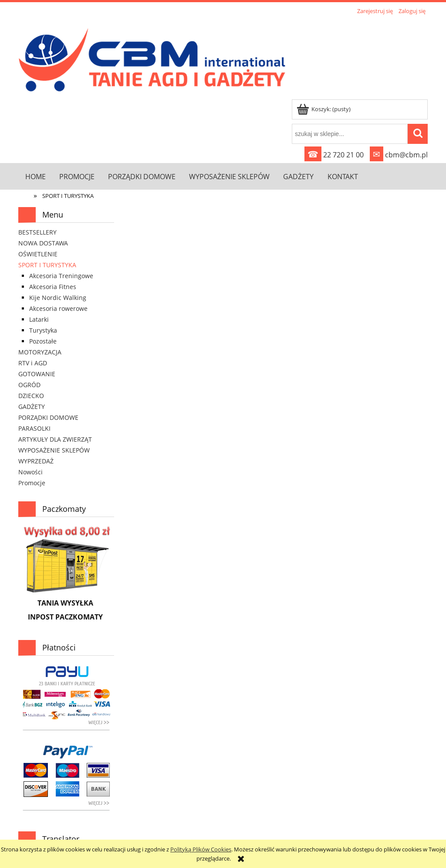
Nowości (30, 472)
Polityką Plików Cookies (201, 849)
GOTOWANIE (37, 374)
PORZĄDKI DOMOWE (48, 417)
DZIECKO (31, 396)
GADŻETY (32, 407)
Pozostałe (43, 341)
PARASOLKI (34, 428)
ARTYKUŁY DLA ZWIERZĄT (55, 439)
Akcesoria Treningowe (61, 276)
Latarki (39, 319)
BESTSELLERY (37, 232)
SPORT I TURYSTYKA (47, 265)
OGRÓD (29, 385)
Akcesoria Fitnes (53, 287)
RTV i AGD (33, 363)
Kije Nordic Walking (58, 298)
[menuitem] (35, 176)
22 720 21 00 (334, 155)
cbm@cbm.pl (399, 155)
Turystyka (43, 330)
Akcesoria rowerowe (58, 308)
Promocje (32, 483)
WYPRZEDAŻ (36, 461)
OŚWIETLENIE (38, 254)
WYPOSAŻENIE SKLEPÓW (54, 450)
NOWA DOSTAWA (43, 243)
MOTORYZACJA (40, 352)
